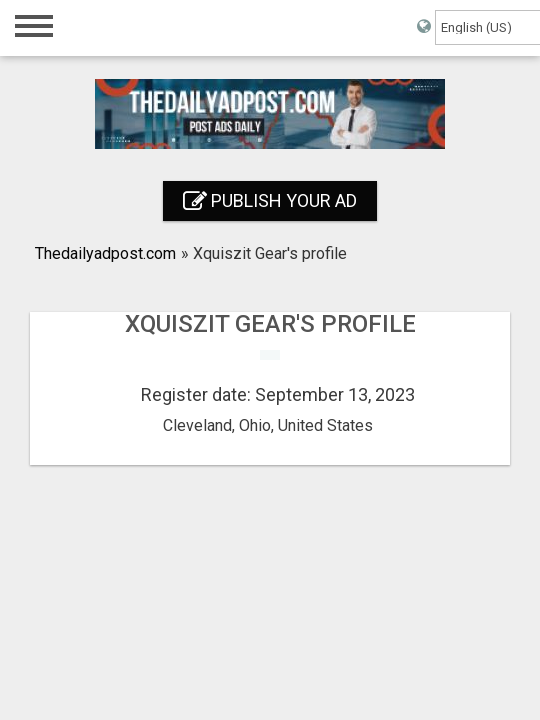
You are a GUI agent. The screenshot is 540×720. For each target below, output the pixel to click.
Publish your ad (270, 200)
